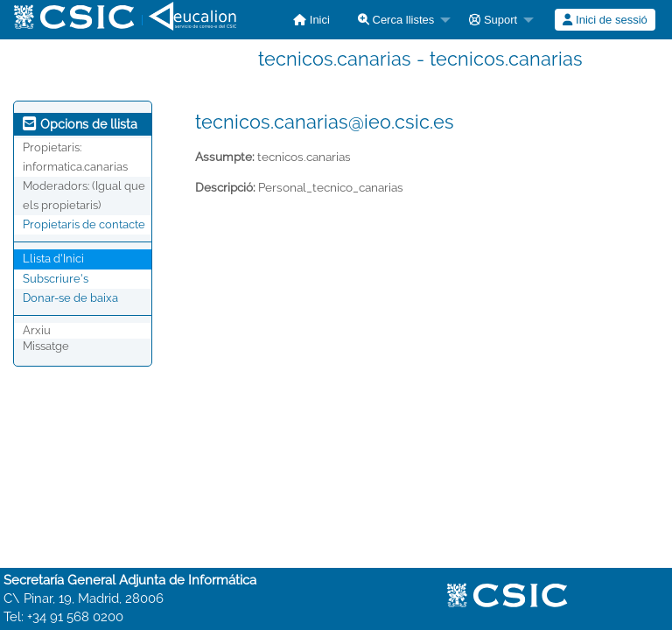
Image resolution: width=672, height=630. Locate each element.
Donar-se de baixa (70, 298)
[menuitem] (311, 20)
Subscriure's (56, 279)
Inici (311, 20)
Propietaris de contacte (84, 224)
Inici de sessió (605, 20)
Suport (493, 20)
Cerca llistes (396, 20)
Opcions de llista (80, 124)
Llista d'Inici (53, 259)
